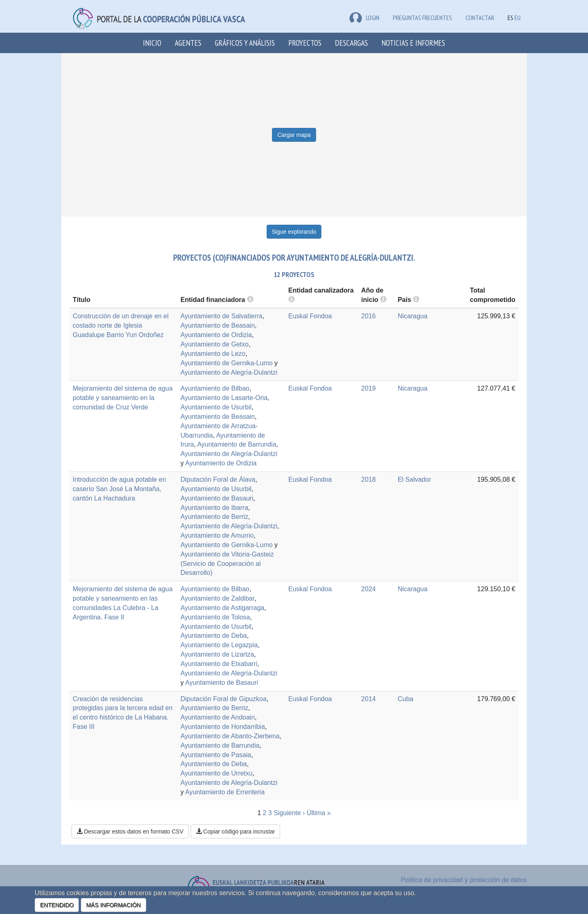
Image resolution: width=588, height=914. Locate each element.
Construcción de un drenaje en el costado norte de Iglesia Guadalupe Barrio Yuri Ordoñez (121, 325)
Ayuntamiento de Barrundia (237, 444)
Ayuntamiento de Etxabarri (219, 664)
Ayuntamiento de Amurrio (217, 535)
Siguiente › (289, 813)
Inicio (152, 43)
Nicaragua (413, 316)
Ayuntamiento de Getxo (215, 344)
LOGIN (364, 18)
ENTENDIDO (57, 905)
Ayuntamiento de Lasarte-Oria (224, 398)
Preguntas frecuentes (422, 18)
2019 (369, 388)
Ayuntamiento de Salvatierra (222, 316)
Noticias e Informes (413, 43)
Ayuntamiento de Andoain (218, 717)
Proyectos (305, 43)
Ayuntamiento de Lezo (213, 354)
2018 (369, 479)
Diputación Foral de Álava (218, 479)
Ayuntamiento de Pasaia (216, 755)
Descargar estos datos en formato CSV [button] (130, 831)
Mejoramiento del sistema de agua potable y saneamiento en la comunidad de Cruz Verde (123, 398)
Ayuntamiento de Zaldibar (217, 598)
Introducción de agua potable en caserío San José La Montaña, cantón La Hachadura (119, 489)
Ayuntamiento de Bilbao (215, 388)
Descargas (351, 43)
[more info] (383, 300)
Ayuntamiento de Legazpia (219, 645)
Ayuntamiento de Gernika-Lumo (227, 363)
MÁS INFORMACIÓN (114, 905)
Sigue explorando (294, 232)
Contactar (480, 18)
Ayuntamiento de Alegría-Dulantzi (229, 372)
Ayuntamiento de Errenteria (225, 792)
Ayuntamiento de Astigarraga (222, 608)
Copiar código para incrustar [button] (236, 831)
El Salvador (414, 479)
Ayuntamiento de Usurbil (216, 407)
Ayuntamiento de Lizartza (217, 654)
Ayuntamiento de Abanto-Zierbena (230, 736)
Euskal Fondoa (310, 316)
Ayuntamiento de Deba (214, 636)
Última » (319, 813)
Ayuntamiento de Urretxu (217, 773)
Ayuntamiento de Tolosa (215, 617)
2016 (369, 316)
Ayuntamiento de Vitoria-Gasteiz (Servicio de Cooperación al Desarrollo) (227, 564)
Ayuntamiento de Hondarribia (223, 727)
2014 (369, 699)
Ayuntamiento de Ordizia (216, 335)
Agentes (188, 43)
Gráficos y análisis (245, 43)
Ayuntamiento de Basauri (217, 498)
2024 (369, 589)
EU (518, 18)
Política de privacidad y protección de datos (464, 880)
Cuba (405, 699)
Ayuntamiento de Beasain (218, 325)
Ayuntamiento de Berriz (214, 517)
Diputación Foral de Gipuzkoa (224, 699)
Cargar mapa (294, 135)
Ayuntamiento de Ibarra (214, 508)
